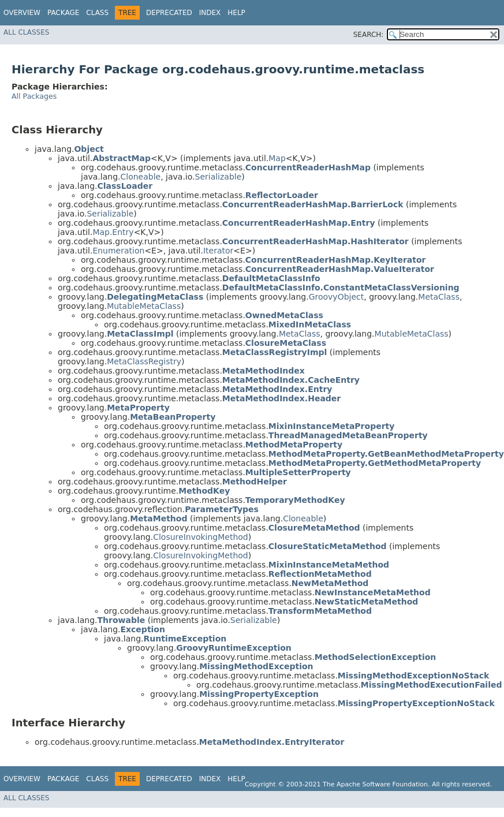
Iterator (218, 251)
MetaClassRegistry (144, 361)
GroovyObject (337, 297)
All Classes (26, 32)
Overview (22, 13)
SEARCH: (369, 35)
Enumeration (118, 251)
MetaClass (439, 297)
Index (210, 13)
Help (236, 13)
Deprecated (169, 13)
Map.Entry (113, 232)
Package (63, 13)
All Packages (34, 96)
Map (277, 158)
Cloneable (140, 177)
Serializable (219, 177)
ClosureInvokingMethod (201, 537)
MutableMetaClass (144, 306)
